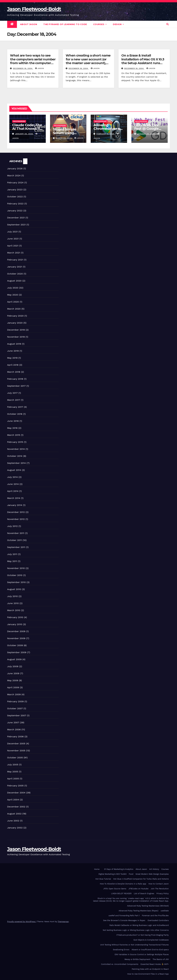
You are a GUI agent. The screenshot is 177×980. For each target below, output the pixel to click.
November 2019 (16, 337)
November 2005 (16, 751)
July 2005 (13, 765)
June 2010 (13, 603)
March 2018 (14, 372)
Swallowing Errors (121, 950)
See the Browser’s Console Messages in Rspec (124, 920)
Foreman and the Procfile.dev (155, 916)
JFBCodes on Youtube (138, 889)
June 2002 (13, 821)
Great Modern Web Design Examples (152, 874)
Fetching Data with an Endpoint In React (150, 969)
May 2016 (12, 428)
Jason (40, 68)
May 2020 (13, 295)
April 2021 (13, 246)
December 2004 (16, 793)
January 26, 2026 (24, 134)
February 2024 (15, 183)
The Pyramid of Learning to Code (65, 24)
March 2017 (14, 400)
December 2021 (16, 218)
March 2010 (14, 610)
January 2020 (15, 323)
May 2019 (12, 358)
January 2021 (15, 267)
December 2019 (16, 330)
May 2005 (13, 772)
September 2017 (16, 386)
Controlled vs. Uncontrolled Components (120, 964)
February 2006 (15, 737)
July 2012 (12, 526)
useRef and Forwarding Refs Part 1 (124, 916)
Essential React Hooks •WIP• (155, 964)
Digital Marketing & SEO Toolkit (113, 874)
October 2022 (15, 197)
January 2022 (15, 211)
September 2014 (16, 463)
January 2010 (15, 624)
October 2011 (14, 540)
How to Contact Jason (159, 884)
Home (97, 869)
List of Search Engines (144, 893)
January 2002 (15, 828)
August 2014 (14, 470)
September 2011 (16, 547)
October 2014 (15, 456)
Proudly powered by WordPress (22, 922)
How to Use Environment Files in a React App (148, 974)
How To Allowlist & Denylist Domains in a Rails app (123, 884)
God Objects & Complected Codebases (151, 940)
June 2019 (13, 351)
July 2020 (13, 288)
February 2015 (15, 442)
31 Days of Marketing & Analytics (119, 869)
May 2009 (13, 680)
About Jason (29, 24)
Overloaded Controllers (158, 920)
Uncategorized (19, 121)
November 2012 (16, 519)
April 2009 (13, 687)
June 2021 (13, 239)
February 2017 (15, 407)
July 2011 (12, 554)
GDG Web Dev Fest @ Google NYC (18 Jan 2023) (149, 129)
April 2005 (13, 779)
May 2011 (12, 561)
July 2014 (12, 477)
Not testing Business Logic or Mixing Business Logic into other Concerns (136, 930)
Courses (100, 24)
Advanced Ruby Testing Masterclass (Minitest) (148, 906)
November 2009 (16, 638)
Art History (154, 869)
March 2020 (14, 309)
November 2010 (16, 568)
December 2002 (16, 807)
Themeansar (63, 922)
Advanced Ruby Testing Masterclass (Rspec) (138, 911)
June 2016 (13, 421)
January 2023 (15, 190)
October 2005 (15, 758)
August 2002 (14, 814)
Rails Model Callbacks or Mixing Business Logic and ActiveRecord (139, 925)
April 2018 (13, 365)
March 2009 (14, 694)
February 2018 (15, 379)
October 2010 (15, 575)
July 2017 (12, 393)
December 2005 (16, 744)
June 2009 (13, 673)
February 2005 (15, 786)
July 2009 (13, 666)
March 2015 (14, 435)
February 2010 (15, 617)
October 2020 (15, 274)
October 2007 (15, 708)
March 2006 (14, 729)
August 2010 (14, 589)
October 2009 (15, 645)
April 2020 (13, 302)
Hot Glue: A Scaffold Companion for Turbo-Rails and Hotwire (141, 879)
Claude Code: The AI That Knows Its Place (27, 129)
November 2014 (16, 449)
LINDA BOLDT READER (121, 893)
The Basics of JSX (161, 959)
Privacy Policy (163, 893)
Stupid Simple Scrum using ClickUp (65, 133)
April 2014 (13, 491)
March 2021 (14, 253)
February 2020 (15, 316)
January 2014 (15, 505)
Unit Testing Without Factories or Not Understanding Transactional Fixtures (134, 945)
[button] (168, 24)
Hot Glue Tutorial (103, 879)
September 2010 (16, 582)
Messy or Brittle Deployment (137, 959)
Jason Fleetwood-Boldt (34, 9)
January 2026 (15, 169)
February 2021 (15, 260)
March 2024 (14, 176)
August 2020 (14, 281)
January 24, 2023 (146, 134)
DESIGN (118, 24)
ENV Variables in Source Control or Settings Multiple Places (142, 954)
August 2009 (14, 659)
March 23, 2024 (64, 138)
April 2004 (13, 800)
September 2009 (17, 652)
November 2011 (16, 533)
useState (165, 911)
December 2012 (16, 512)
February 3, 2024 (106, 134)
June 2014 (13, 484)
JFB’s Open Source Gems (115, 889)
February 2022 (15, 204)
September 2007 (17, 715)
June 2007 (13, 722)
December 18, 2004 (23, 68)
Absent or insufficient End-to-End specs (150, 950)
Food (131, 874)
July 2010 (12, 596)
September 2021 (16, 225)
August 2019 (14, 344)
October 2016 (15, 414)
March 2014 (14, 498)
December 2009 (16, 631)
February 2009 (15, 701)
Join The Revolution (160, 889)
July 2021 (12, 232)
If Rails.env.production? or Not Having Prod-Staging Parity (143, 935)
